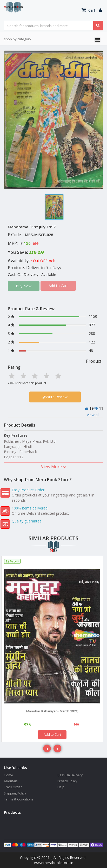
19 (91, 408)
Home (8, 775)
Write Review (55, 397)
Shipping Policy (15, 793)
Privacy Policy (67, 781)
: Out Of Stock (43, 261)
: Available (48, 274)
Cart (88, 10)
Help (61, 787)
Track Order (13, 787)
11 (101, 408)
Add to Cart (52, 734)
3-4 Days (53, 268)
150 (27, 243)
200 (36, 244)
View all (93, 415)
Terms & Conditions (19, 799)
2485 (11, 383)
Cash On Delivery (70, 775)
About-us (11, 781)
